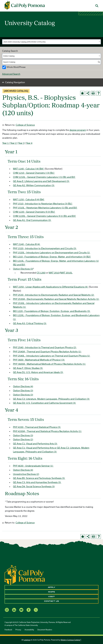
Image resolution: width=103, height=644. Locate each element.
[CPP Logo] (25, 575)
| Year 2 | (13, 143)
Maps (51, 592)
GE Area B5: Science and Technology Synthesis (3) (39, 478)
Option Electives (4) (23, 386)
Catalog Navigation (15, 82)
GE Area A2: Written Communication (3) (34, 185)
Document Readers (45, 630)
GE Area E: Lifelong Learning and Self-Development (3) (41, 181)
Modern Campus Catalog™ (71, 640)
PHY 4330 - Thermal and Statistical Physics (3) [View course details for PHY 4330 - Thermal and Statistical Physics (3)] (37, 427)
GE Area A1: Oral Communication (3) (32, 220)
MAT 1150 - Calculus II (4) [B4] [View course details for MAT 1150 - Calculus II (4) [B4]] (29, 199)
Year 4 (29, 143)
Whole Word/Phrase (16, 67)
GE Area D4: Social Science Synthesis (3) (34, 486)
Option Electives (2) (23, 439)
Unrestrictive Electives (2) (26, 474)
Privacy (18, 630)
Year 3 (21, 143)
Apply (52, 587)
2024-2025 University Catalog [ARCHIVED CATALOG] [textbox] (24, 42)
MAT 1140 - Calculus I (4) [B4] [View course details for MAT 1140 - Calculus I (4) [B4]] (28, 169)
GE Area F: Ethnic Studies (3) (28, 368)
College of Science (25, 125)
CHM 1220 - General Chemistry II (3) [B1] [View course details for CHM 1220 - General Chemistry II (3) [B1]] (34, 212)
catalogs (27, 640)
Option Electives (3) (23, 269)
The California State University (26, 625)
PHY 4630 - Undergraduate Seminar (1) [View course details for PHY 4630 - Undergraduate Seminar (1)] (33, 466)
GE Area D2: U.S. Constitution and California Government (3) (45, 403)
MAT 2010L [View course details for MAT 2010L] (66, 273)
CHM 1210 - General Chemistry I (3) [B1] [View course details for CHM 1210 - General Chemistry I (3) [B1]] (34, 173)
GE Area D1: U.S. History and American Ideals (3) (38, 372)
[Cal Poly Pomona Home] (25, 5)
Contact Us (52, 601)
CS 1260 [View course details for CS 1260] (41, 273)
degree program (78, 130)
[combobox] (51, 42)
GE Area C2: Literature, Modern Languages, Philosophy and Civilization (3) (51, 399)
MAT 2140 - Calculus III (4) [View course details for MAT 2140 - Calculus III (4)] (27, 244)
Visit (51, 597)
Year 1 (5, 143)
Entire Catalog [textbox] (9, 56)
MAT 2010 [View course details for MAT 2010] (54, 273)
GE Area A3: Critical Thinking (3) (30, 323)
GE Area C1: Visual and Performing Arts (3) (35, 444)
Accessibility (29, 630)
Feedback (8, 630)
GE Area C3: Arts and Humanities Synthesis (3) (37, 482)
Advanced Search (11, 74)
